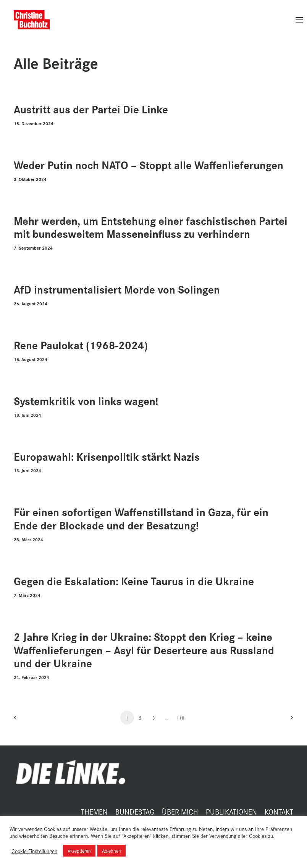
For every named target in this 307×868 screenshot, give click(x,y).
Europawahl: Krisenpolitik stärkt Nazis (107, 456)
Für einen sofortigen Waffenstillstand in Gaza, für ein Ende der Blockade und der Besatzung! (141, 518)
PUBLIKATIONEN (231, 812)
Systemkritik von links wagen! (86, 401)
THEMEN (94, 812)
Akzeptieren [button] (79, 851)
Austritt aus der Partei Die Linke (91, 109)
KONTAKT (279, 812)
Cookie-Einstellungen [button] (34, 851)
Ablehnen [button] (111, 851)
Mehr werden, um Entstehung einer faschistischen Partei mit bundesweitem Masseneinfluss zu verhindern (151, 227)
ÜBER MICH (180, 812)
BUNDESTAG (135, 812)
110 (181, 718)
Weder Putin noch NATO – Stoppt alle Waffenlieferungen (149, 165)
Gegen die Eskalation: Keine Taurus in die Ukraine (134, 581)
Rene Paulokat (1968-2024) (81, 345)
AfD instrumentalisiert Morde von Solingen (117, 289)
